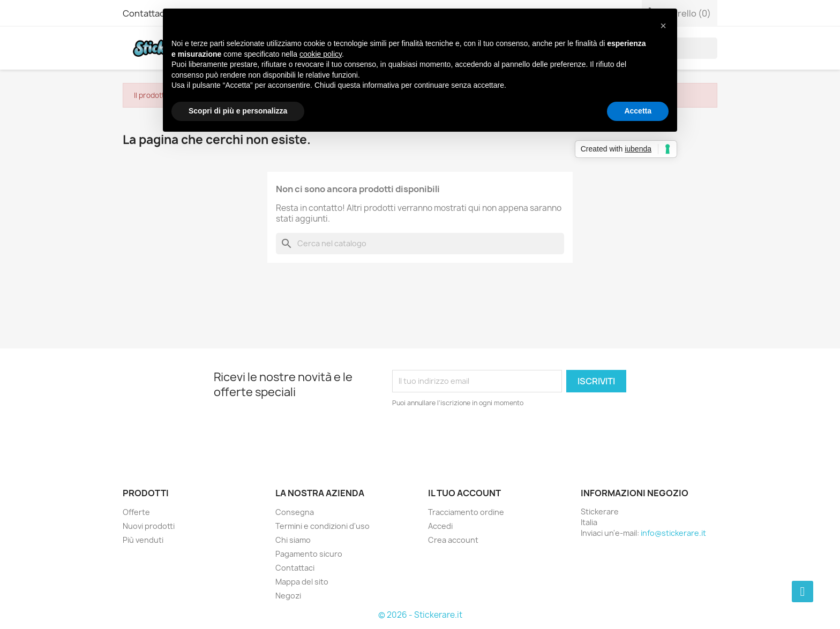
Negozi (288, 596)
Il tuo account (464, 493)
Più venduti (143, 540)
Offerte (136, 512)
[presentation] (482, 438)
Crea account (453, 540)
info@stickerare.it (673, 533)
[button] (663, 26)
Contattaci (145, 13)
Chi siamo (293, 540)
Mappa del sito (302, 582)
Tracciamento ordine (466, 512)
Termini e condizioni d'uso (322, 526)
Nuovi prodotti (149, 526)
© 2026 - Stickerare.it (420, 615)
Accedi (440, 526)
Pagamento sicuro (309, 554)
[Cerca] (420, 244)
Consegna (295, 512)
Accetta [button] (638, 111)
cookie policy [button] (321, 54)
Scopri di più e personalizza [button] (238, 111)
